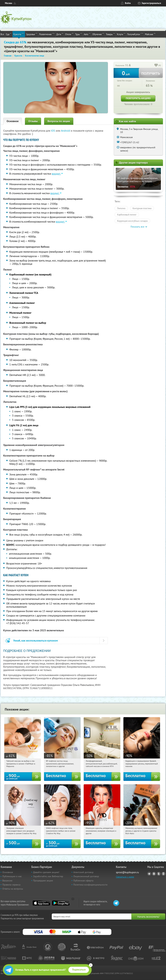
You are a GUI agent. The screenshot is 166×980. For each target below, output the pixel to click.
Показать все (137, 227)
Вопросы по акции (59, 121)
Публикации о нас (12, 876)
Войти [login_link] (128, 3)
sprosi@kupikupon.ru (127, 872)
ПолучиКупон (135, 34)
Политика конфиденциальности (90, 885)
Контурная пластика (142, 208)
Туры (79, 34)
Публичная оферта (83, 881)
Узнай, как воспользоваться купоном (36, 641)
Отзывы (33, 121)
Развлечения (47, 34)
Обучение (98, 34)
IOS (53, 131)
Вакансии (7, 881)
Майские (150, 34)
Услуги (121, 34)
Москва (8, 3)
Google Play (61, 903)
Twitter (159, 874)
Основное (13, 121)
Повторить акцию (138, 98)
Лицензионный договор (86, 876)
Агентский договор (83, 872)
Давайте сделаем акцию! (46, 872)
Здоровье (32, 34)
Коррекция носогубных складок (132, 221)
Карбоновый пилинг (127, 215)
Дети (60, 34)
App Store (41, 903)
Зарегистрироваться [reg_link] (151, 3)
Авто (87, 34)
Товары (110, 34)
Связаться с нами (125, 877)
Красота (19, 34)
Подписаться (79, 970)
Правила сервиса (11, 885)
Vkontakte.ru (154, 874)
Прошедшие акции (43, 881)
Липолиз (121, 208)
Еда (9, 34)
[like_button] (156, 65)
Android (66, 131)
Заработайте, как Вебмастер (48, 876)
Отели (69, 34)
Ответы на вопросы (13, 889)
